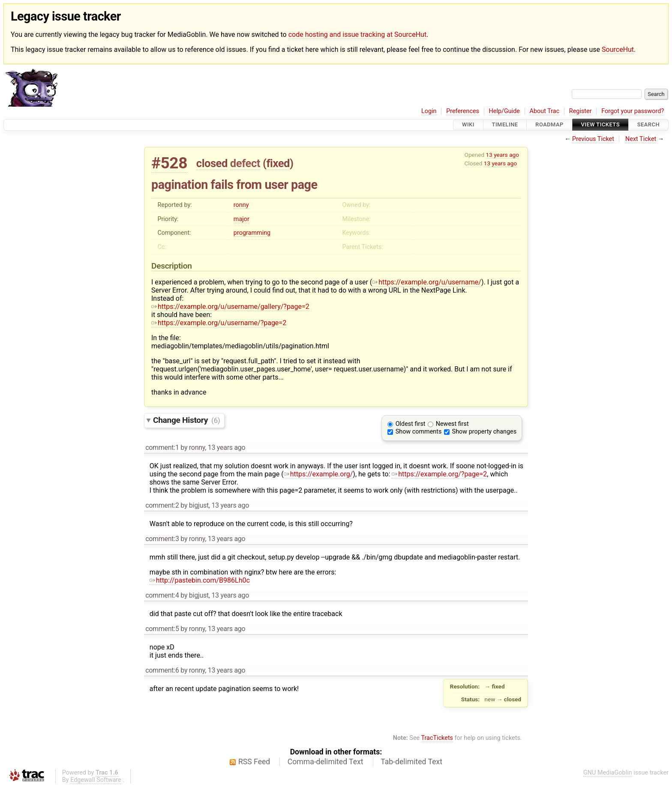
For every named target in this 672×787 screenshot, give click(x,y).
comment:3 (162, 539)
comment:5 (162, 629)
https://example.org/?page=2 (439, 474)
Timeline (505, 125)
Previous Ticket (593, 139)
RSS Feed (254, 762)
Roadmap (549, 125)
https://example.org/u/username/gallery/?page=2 (230, 307)
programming (252, 233)
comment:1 (162, 447)
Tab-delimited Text (411, 762)
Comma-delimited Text (325, 762)
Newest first (452, 424)
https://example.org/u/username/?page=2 (219, 323)
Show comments (419, 432)
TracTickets (437, 738)
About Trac (545, 111)
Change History (186, 420)
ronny (241, 205)
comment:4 (162, 595)
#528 (169, 163)
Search (648, 125)
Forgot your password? (633, 111)
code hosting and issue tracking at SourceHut (357, 34)
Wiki (468, 125)
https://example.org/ (318, 474)
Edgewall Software (96, 780)
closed (212, 163)
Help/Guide (504, 111)
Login (429, 111)
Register (580, 111)
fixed (278, 163)
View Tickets (600, 125)
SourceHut (618, 49)
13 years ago (502, 155)
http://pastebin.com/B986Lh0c (200, 580)
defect (245, 163)
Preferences (463, 111)
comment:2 (162, 505)
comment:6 (162, 670)
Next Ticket (641, 139)
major (241, 219)
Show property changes (484, 432)
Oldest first (411, 424)
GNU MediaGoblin (608, 773)
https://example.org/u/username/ (427, 282)
